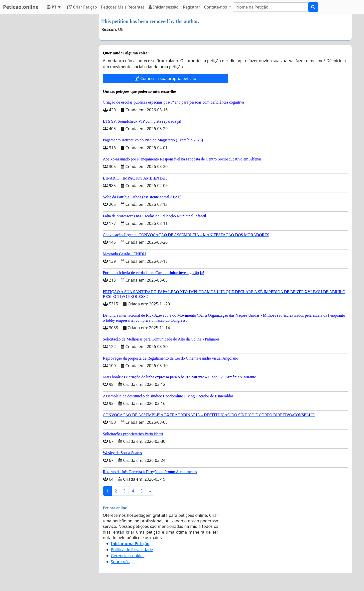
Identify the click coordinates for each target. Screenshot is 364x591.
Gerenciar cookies (128, 556)
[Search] (271, 7)
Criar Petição (82, 7)
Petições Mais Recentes (123, 7)
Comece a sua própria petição (165, 78)
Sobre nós (120, 562)
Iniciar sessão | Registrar (174, 7)
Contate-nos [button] (216, 7)
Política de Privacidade (132, 550)
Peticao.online (21, 7)
